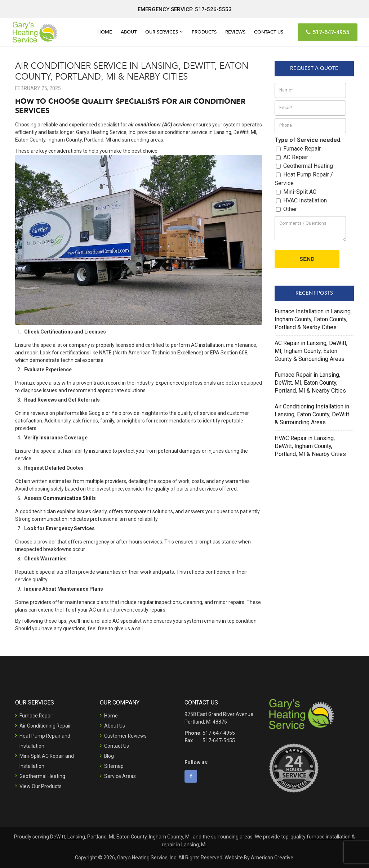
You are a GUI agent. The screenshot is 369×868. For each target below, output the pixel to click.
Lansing (76, 837)
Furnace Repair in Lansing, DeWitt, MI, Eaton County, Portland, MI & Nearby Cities (310, 383)
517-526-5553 (213, 9)
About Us (115, 726)
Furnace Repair (37, 716)
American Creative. (273, 858)
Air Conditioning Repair (45, 726)
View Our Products (41, 786)
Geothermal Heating (42, 776)
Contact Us (117, 746)
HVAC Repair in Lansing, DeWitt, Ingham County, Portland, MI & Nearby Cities (310, 446)
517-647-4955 (328, 32)
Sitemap (114, 766)
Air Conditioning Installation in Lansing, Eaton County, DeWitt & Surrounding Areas (312, 414)
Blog (109, 756)
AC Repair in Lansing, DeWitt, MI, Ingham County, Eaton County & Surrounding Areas (311, 351)
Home (111, 716)
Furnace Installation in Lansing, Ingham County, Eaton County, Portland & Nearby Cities (313, 319)
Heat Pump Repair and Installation (45, 741)
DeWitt (58, 837)
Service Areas (120, 776)
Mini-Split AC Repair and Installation (47, 761)
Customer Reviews (126, 736)
